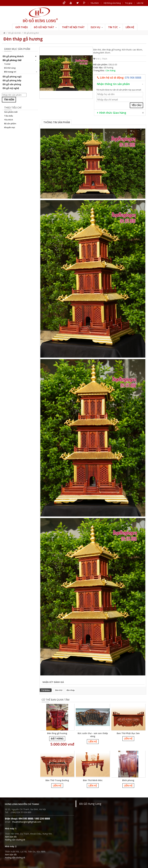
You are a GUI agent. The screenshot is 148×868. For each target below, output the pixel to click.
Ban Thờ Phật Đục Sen (128, 733)
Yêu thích (95, 3)
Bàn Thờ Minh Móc (93, 780)
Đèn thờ (59, 690)
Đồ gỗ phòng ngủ (12, 76)
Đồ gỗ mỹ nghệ (11, 88)
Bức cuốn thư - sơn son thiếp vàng (93, 735)
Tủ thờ (7, 64)
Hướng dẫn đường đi (15, 840)
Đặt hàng (57, 739)
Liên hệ (140, 3)
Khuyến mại (10, 127)
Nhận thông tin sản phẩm (113, 84)
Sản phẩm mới (11, 112)
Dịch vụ (97, 27)
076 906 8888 (133, 78)
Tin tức (114, 27)
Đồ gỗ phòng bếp (12, 80)
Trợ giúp (129, 3)
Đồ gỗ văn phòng (12, 84)
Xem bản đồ (11, 837)
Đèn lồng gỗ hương (57, 733)
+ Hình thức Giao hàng (111, 113)
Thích (104, 59)
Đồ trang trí (10, 72)
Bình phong (128, 780)
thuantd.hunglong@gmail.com (27, 822)
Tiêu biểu (9, 116)
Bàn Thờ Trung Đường (57, 780)
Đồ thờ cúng (10, 68)
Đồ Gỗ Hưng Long (90, 804)
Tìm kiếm (9, 100)
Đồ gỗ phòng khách (20, 56)
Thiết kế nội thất (73, 27)
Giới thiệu (22, 27)
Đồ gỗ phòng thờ (31, 33)
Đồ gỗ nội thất (45, 27)
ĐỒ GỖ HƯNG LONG (40, 15)
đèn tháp (71, 690)
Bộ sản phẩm (10, 124)
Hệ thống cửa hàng (112, 3)
